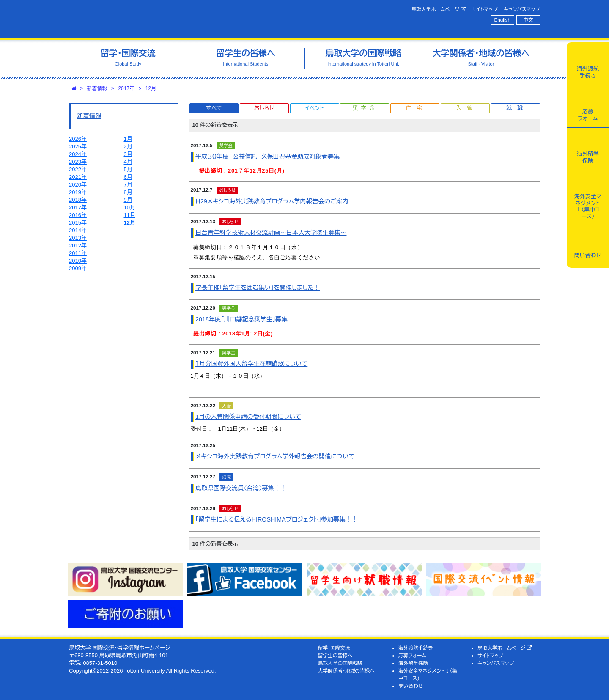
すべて (214, 108)
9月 (128, 200)
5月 (128, 169)
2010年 (78, 261)
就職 (517, 108)
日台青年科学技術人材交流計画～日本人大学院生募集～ (271, 233)
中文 (528, 20)
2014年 (78, 230)
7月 (128, 185)
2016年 (78, 215)
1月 (128, 139)
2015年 (78, 223)
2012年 (78, 246)
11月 (130, 215)
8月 (128, 192)
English (502, 20)
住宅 (417, 108)
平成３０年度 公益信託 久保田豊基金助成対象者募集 (267, 156)
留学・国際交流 (334, 648)
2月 (128, 147)
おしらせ (264, 108)
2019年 (78, 192)
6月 (128, 177)
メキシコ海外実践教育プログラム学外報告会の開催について (275, 456)
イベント (314, 108)
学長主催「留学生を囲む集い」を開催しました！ (258, 288)
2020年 (78, 185)
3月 (128, 154)
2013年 (78, 238)
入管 (467, 108)
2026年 (78, 139)
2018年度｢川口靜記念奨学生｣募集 (241, 319)
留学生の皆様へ (335, 655)
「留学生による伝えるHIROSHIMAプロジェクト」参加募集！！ (276, 519)
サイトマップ (484, 9)
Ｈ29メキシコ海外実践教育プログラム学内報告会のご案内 (272, 201)
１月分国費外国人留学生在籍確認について (251, 364)
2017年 (126, 88)
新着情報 (97, 88)
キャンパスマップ (522, 9)
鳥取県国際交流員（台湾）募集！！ (241, 488)
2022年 (78, 169)
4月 (128, 162)
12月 (151, 88)
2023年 (78, 162)
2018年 (78, 200)
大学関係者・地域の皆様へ (346, 671)
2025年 (78, 147)
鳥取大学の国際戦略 (340, 663)
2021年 (78, 177)
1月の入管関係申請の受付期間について (248, 417)
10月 (130, 207)
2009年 (78, 268)
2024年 (78, 154)
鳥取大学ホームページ (439, 9)
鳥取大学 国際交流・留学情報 (188, 19)
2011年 (78, 253)
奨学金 (365, 108)
